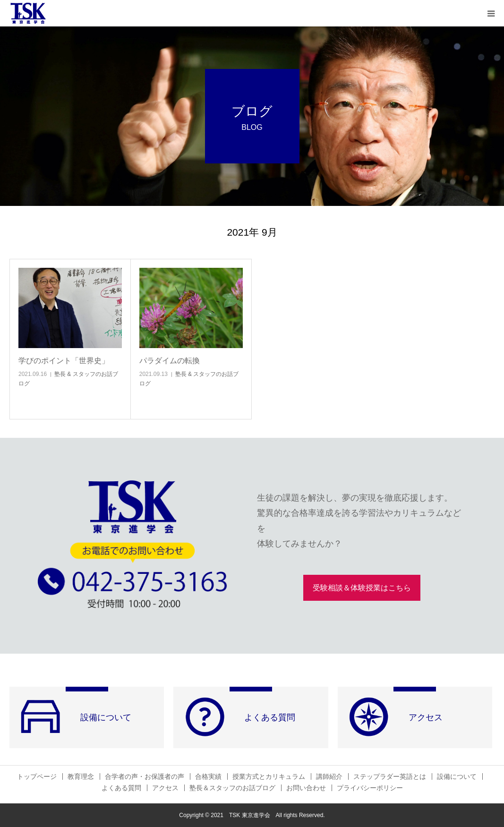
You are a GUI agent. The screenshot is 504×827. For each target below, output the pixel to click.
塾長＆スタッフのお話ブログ (232, 788)
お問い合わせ (306, 788)
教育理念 (81, 776)
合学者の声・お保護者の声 (145, 776)
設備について (457, 776)
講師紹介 (329, 776)
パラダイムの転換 (170, 361)
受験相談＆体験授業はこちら (362, 588)
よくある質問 (121, 788)
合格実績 (208, 776)
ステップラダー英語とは (390, 776)
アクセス (165, 788)
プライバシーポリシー (370, 788)
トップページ (37, 776)
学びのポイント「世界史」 (64, 361)
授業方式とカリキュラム (269, 776)
